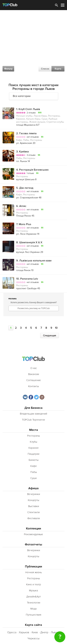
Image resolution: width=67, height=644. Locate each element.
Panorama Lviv (27, 279)
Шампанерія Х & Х (29, 242)
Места (34, 430)
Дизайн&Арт (34, 597)
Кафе (34, 466)
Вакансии (34, 374)
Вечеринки (34, 494)
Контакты (33, 386)
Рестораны (33, 436)
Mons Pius (24, 224)
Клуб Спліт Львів (28, 109)
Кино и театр (34, 584)
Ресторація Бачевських (32, 170)
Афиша (33, 488)
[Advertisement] (33, 45)
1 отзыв (30, 173)
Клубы (33, 442)
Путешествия (33, 615)
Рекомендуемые (33, 534)
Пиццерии (33, 454)
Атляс (21, 206)
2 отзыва (31, 113)
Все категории (22, 96)
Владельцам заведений (33, 414)
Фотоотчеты (33, 544)
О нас (34, 368)
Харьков (24, 632)
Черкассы (33, 638)
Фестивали (34, 518)
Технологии (34, 603)
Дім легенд (25, 188)
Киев (35, 632)
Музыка (33, 591)
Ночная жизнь (34, 572)
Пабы (34, 472)
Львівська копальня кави (34, 261)
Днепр (44, 632)
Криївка (23, 152)
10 (56, 328)
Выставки (34, 506)
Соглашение (34, 380)
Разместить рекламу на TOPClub (34, 308)
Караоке (34, 448)
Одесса (12, 632)
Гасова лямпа (26, 133)
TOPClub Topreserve (33, 420)
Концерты (33, 500)
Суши (33, 478)
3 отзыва (31, 155)
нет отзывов (33, 137)
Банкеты (34, 460)
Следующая (50, 336)
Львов (55, 632)
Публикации (33, 567)
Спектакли (33, 512)
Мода (33, 609)
